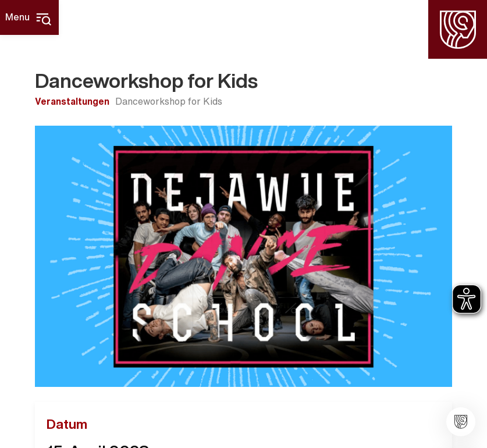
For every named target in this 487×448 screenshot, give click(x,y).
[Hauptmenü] (29, 17)
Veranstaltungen (72, 101)
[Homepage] (458, 29)
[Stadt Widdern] (461, 422)
